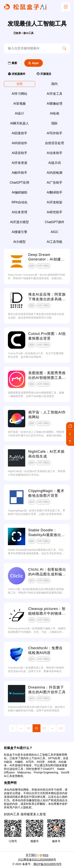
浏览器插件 (17, 74)
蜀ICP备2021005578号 (47, 864)
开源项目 (44, 74)
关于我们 (31, 855)
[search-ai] (31, 48)
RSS (44, 855)
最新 (13, 63)
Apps (34, 63)
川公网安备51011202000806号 (37, 860)
